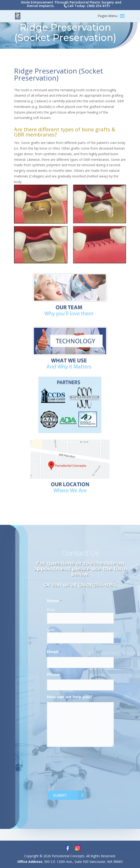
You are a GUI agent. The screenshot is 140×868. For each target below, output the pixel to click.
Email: (60, 652)
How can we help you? (77, 697)
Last (57, 630)
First (57, 610)
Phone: (60, 675)
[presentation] (89, 776)
